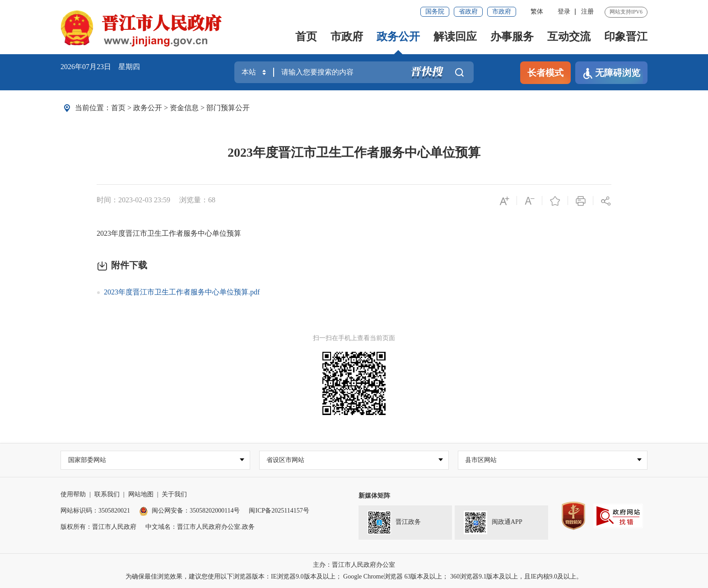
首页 (306, 37)
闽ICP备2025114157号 (279, 511)
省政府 (468, 12)
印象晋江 (626, 37)
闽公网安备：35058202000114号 (189, 511)
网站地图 (141, 494)
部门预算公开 (228, 108)
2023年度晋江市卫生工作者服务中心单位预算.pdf (182, 292)
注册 (587, 12)
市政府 (502, 12)
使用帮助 (73, 494)
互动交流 (569, 37)
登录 (564, 12)
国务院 (435, 12)
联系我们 (107, 494)
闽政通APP (493, 523)
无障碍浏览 (611, 73)
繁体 (537, 12)
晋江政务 (394, 523)
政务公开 (398, 37)
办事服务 (512, 37)
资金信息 (184, 108)
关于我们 (174, 494)
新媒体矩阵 (374, 496)
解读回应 (455, 37)
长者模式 (545, 73)
